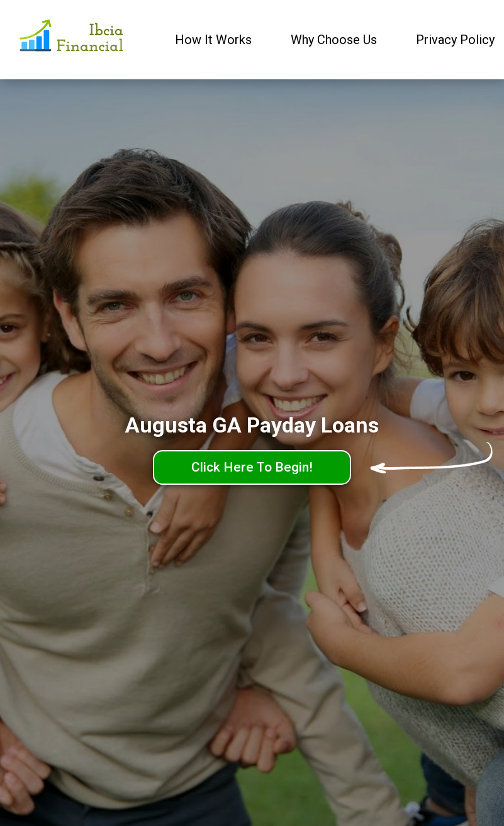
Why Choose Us (334, 40)
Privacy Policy (455, 40)
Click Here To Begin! (252, 467)
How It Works (213, 40)
